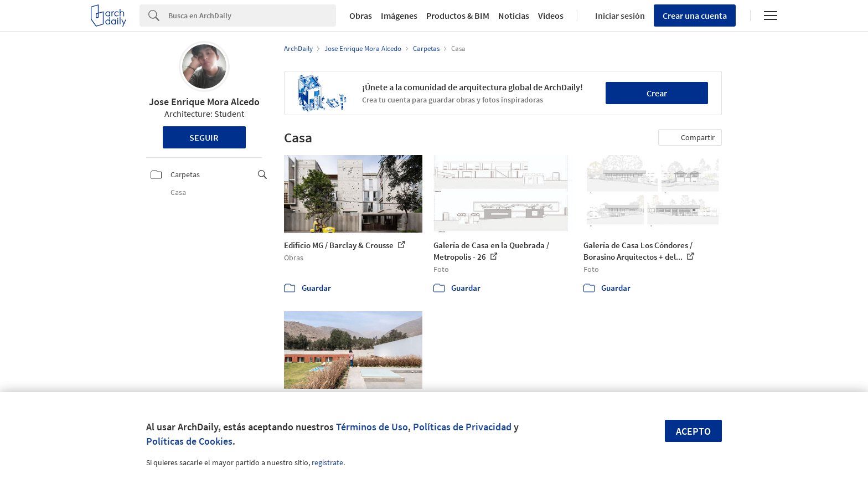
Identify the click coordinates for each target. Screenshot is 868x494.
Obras (361, 16)
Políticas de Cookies (189, 441)
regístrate (327, 462)
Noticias (514, 16)
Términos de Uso (372, 427)
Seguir (204, 137)
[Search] (252, 16)
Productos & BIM (458, 16)
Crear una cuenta (695, 16)
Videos (551, 16)
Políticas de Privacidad (462, 427)
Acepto (693, 431)
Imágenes (399, 16)
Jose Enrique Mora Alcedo (204, 102)
